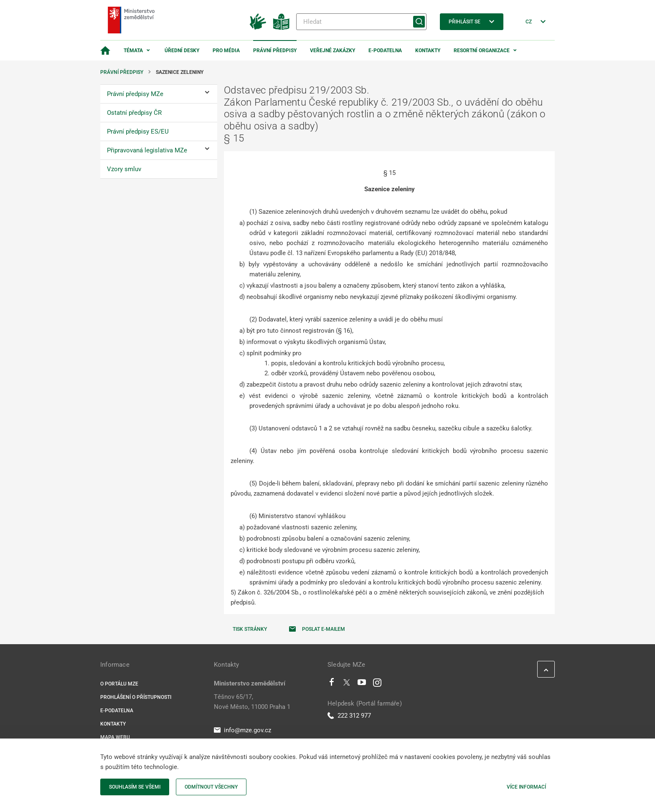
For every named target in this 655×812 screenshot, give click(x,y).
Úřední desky (182, 51)
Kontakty (428, 51)
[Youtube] (362, 684)
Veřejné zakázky (333, 51)
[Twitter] (347, 684)
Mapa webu (115, 737)
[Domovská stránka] (105, 51)
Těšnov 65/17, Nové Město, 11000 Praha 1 (252, 702)
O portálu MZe (119, 684)
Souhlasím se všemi (135, 787)
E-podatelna (385, 51)
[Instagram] (377, 684)
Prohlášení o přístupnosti (136, 697)
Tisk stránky (250, 629)
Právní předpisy (275, 51)
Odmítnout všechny (211, 787)
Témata (133, 51)
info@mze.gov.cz (242, 730)
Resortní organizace (482, 51)
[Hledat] (361, 22)
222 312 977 (349, 716)
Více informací (526, 787)
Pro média (226, 51)
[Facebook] (332, 684)
